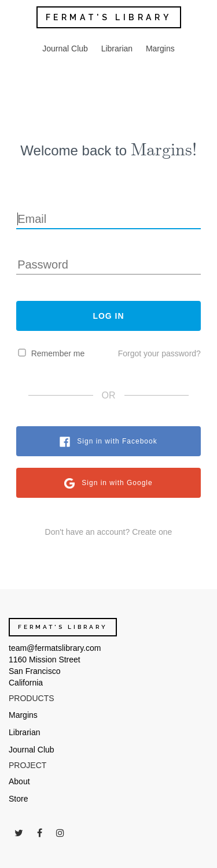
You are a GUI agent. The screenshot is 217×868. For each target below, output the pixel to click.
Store (18, 799)
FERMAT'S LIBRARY (109, 17)
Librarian (117, 49)
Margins (160, 49)
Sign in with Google (117, 483)
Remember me (58, 353)
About (19, 781)
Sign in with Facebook (117, 441)
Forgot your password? (159, 353)
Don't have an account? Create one (109, 532)
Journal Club (65, 49)
